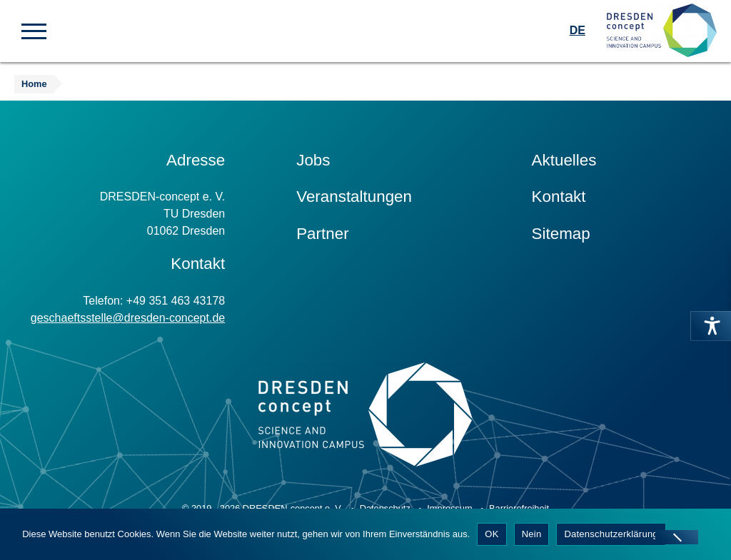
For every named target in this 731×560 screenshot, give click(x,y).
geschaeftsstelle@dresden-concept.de (128, 318)
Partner (322, 234)
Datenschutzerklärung (611, 534)
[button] (34, 30)
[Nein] (677, 537)
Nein (532, 534)
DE (578, 30)
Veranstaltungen (354, 197)
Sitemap (561, 234)
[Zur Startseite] (662, 31)
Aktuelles (564, 160)
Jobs (313, 160)
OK (491, 534)
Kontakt (559, 197)
